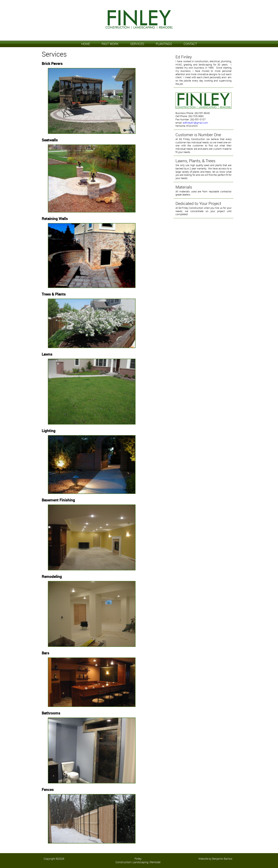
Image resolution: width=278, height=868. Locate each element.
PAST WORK (110, 44)
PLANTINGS (164, 44)
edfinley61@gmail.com (195, 123)
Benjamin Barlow (222, 859)
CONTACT (190, 44)
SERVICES (137, 44)
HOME (86, 44)
